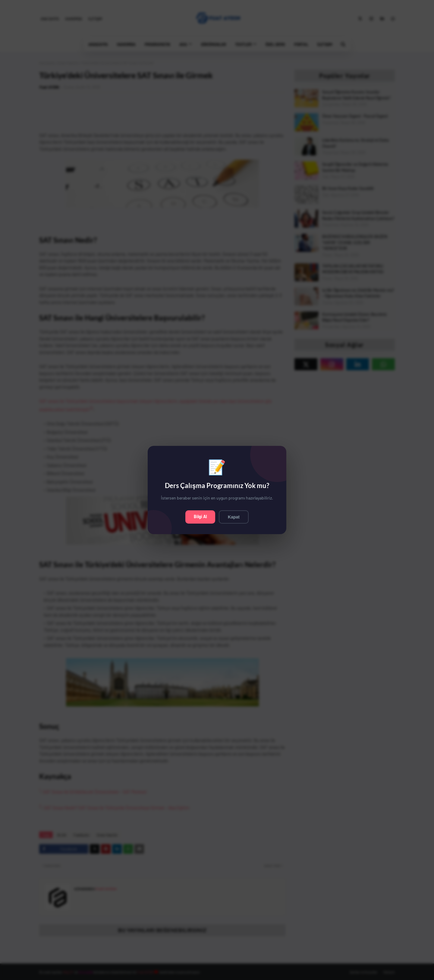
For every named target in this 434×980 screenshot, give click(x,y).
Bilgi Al (200, 517)
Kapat (234, 517)
